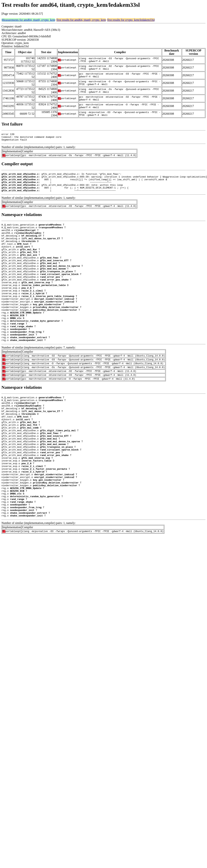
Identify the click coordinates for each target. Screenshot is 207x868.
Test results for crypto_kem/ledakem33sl (131, 20)
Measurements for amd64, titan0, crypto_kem (28, 20)
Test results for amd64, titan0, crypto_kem (81, 20)
